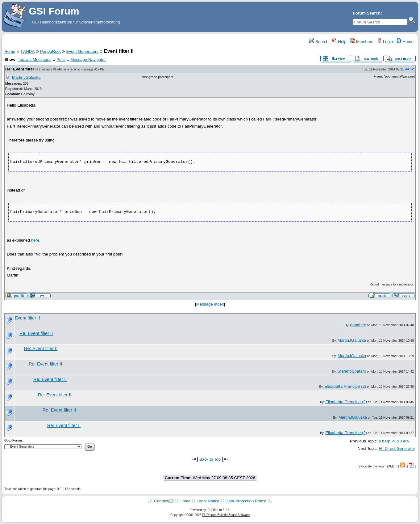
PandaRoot (50, 51)
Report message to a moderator (391, 284)
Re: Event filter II (21, 69)
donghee (358, 325)
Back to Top (210, 459)
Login (385, 42)
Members (362, 42)
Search (319, 42)
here (35, 240)
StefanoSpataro (352, 371)
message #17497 (93, 69)
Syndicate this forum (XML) (377, 466)
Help (339, 42)
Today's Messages (34, 59)
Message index (210, 304)
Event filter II (27, 318)
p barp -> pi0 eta (394, 441)
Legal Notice (208, 501)
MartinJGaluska (26, 77)
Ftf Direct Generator (397, 448)
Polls (61, 59)
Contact (161, 501)
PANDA (28, 51)
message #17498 (52, 69)
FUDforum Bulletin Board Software (226, 515)
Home (405, 42)
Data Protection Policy (246, 501)
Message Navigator (88, 59)
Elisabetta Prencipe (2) (345, 386)
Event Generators (82, 51)
